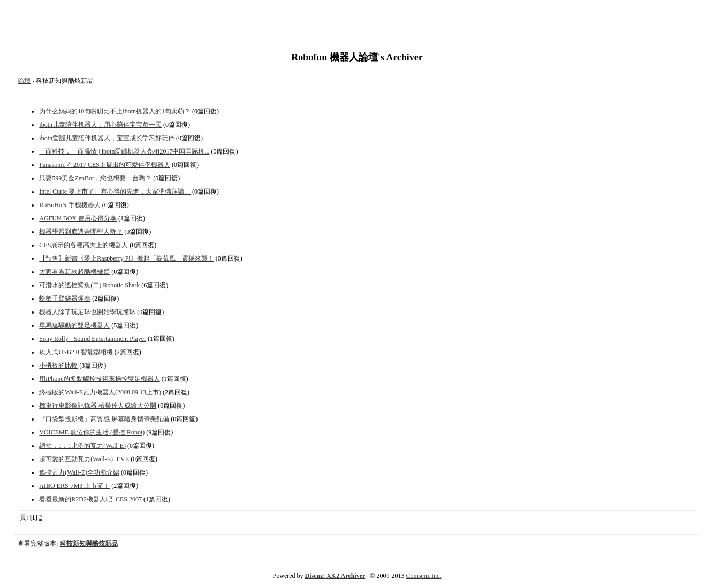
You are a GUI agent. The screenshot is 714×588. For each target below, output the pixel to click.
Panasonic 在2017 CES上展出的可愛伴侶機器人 (105, 165)
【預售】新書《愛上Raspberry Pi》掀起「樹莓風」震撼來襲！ (126, 258)
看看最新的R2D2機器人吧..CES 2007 (90, 499)
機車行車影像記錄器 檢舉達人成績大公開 (98, 406)
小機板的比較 (58, 365)
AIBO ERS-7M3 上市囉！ (74, 486)
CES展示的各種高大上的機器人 (83, 245)
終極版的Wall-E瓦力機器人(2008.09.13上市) (100, 392)
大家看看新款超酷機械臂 (74, 272)
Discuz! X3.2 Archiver (335, 576)
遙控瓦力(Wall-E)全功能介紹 (79, 472)
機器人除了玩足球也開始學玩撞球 (87, 312)
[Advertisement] (357, 27)
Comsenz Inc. (423, 576)
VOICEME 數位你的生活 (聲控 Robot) (92, 432)
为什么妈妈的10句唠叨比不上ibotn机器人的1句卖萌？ (115, 111)
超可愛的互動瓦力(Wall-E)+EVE (84, 459)
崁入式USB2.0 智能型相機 (76, 352)
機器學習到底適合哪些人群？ (81, 232)
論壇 (24, 81)
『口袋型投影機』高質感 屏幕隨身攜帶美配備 (104, 419)
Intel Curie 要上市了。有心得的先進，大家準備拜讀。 (115, 192)
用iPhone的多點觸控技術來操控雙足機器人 (99, 379)
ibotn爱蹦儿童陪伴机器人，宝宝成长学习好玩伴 (107, 138)
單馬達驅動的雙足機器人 (74, 325)
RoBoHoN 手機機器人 (70, 205)
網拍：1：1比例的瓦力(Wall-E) (82, 446)
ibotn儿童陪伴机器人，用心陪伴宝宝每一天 (100, 125)
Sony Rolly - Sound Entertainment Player (93, 339)
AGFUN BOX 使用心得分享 (78, 218)
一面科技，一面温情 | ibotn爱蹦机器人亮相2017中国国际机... (124, 151)
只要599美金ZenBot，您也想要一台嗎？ (95, 178)
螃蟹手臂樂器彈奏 (65, 299)
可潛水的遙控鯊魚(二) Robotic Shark (89, 285)
